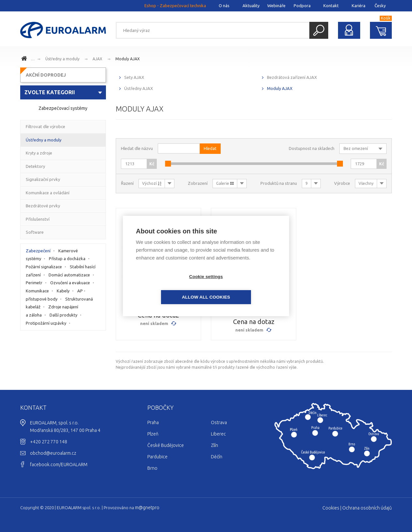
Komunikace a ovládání (48, 193)
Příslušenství (38, 219)
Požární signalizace (44, 267)
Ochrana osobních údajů (367, 508)
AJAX (97, 59)
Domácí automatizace (69, 275)
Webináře (276, 6)
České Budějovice (166, 445)
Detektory (35, 166)
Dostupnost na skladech (312, 148)
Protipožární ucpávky (46, 323)
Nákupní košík (381, 30)
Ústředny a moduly (62, 59)
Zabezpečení (38, 251)
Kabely (63, 291)
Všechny (366, 183)
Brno (152, 468)
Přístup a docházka (67, 259)
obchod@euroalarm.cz (53, 453)
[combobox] (63, 92)
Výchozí (152, 183)
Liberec (218, 434)
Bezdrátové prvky (43, 206)
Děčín (217, 457)
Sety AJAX (134, 77)
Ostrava (219, 422)
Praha (153, 422)
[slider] (168, 164)
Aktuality (251, 6)
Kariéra (359, 6)
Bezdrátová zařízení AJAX (292, 77)
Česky (380, 6)
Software (35, 232)
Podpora (302, 6)
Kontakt (331, 6)
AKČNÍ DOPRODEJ (46, 75)
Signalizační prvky (43, 179)
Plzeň (153, 434)
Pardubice (157, 457)
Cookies (331, 508)
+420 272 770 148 (49, 442)
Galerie (225, 183)
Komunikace (37, 291)
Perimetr (34, 283)
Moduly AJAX (128, 59)
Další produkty (63, 315)
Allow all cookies (243, 287)
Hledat (319, 30)
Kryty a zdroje (39, 153)
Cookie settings (169, 287)
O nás (224, 6)
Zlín (214, 445)
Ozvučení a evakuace (70, 283)
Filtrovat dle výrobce (45, 126)
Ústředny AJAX (139, 88)
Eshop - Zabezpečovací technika (175, 6)
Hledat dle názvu (137, 148)
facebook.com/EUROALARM (59, 465)
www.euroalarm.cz (25, 59)
